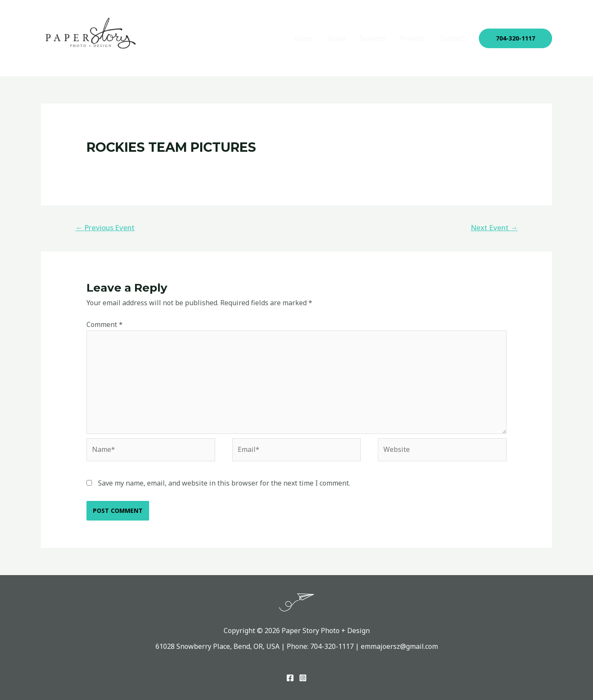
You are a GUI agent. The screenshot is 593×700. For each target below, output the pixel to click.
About (336, 38)
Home (304, 38)
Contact (451, 38)
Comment (105, 324)
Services (373, 38)
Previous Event (105, 227)
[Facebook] (290, 678)
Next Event (494, 227)
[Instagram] (303, 678)
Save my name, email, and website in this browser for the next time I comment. (224, 483)
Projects (413, 38)
